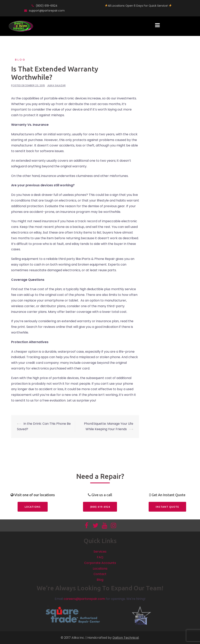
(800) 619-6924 (47, 6)
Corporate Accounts (100, 563)
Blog (20, 60)
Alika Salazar (57, 85)
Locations (33, 507)
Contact (100, 574)
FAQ (100, 557)
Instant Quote (167, 507)
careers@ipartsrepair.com (84, 599)
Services (100, 552)
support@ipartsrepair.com (47, 11)
